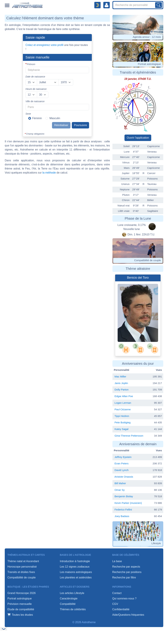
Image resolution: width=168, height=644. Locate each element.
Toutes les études (20, 615)
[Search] (138, 5)
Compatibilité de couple (22, 577)
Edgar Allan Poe (124, 396)
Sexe (28, 114)
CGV (115, 604)
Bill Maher (120, 483)
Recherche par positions (127, 572)
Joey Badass (122, 516)
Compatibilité (68, 604)
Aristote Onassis (124, 477)
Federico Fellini (123, 510)
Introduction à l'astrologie (75, 561)
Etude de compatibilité (21, 609)
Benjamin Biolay (124, 496)
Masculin (55, 118)
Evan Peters (122, 463)
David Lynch (122, 470)
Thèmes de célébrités (73, 609)
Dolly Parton (122, 390)
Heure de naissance (36, 89)
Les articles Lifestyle (72, 593)
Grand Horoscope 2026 (22, 593)
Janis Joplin (121, 383)
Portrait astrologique (20, 598)
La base (117, 561)
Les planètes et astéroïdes (76, 577)
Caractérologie (69, 598)
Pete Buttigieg (123, 422)
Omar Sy (120, 490)
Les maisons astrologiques (76, 572)
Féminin (37, 118)
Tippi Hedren (122, 416)
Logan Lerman (123, 403)
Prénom (31, 64)
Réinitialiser (61, 125)
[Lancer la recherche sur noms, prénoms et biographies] (159, 5)
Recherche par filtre (124, 577)
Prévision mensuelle (20, 604)
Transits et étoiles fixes (21, 572)
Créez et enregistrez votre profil (44, 45)
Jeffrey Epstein (123, 457)
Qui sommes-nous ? (124, 598)
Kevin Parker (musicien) (128, 503)
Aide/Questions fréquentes (128, 615)
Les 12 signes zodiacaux (75, 567)
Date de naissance (35, 77)
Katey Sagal (121, 429)
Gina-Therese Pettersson (129, 436)
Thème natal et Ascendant (23, 561)
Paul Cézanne (123, 409)
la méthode (49, 173)
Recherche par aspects (126, 567)
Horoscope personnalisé (22, 567)
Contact (117, 593)
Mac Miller (120, 376)
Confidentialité (121, 609)
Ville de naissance (35, 101)
